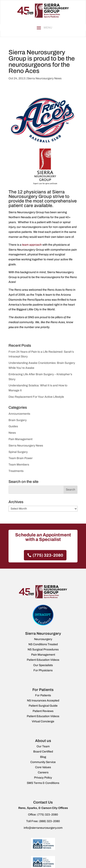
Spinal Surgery (18, 452)
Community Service (43, 762)
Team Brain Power (21, 458)
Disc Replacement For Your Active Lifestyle (36, 397)
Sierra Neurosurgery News (44, 78)
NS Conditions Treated (43, 644)
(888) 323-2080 (49, 821)
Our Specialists (43, 665)
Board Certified (43, 752)
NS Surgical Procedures (43, 650)
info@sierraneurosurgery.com (43, 828)
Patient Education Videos (43, 660)
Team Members (19, 465)
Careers (43, 772)
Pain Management (20, 439)
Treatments (16, 471)
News (12, 433)
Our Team (43, 746)
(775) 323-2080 (48, 555)
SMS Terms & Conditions (43, 783)
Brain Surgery (18, 420)
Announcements (19, 414)
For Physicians (43, 670)
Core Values (43, 767)
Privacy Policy (43, 778)
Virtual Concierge (43, 721)
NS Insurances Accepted (43, 701)
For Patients (43, 695)
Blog (43, 757)
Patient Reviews (43, 711)
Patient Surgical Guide (43, 706)
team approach (32, 245)
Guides (13, 426)
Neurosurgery (43, 639)
